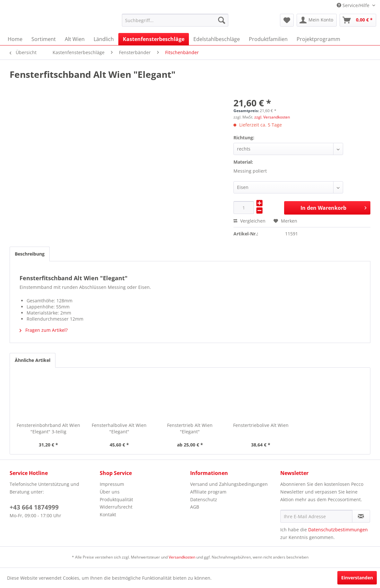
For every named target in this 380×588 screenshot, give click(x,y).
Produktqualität (116, 499)
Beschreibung (30, 254)
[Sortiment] (44, 39)
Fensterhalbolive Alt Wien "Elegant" (119, 428)
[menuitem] (175, 20)
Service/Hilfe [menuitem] (354, 5)
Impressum (112, 484)
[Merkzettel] (287, 20)
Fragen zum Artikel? (44, 330)
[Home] (15, 39)
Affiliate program (208, 492)
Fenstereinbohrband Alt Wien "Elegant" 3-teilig (48, 428)
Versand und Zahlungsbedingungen (229, 484)
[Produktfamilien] (268, 39)
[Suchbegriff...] (175, 20)
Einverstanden (357, 578)
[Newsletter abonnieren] (361, 516)
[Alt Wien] (75, 39)
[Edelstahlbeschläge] (217, 39)
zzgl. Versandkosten (272, 117)
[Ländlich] (104, 39)
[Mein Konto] (317, 20)
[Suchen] (222, 20)
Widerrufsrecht (116, 507)
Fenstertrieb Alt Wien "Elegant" (190, 428)
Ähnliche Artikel (33, 360)
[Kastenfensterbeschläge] (154, 39)
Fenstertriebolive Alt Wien (261, 425)
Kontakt (108, 514)
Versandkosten (182, 557)
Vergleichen (249, 221)
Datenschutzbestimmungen (338, 530)
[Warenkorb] (358, 20)
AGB (195, 507)
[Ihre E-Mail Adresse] (316, 516)
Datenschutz (204, 499)
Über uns (110, 492)
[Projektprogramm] (318, 39)
